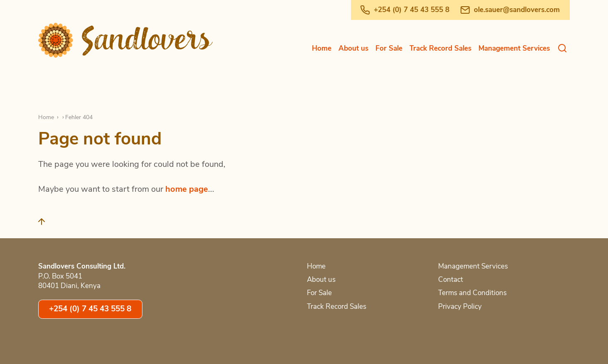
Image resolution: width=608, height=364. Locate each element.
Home (322, 48)
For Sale (389, 48)
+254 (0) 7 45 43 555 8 (412, 10)
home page (187, 189)
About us (353, 48)
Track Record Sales (440, 48)
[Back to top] (47, 225)
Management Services (514, 48)
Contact (451, 280)
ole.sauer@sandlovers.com (517, 10)
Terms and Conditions (472, 293)
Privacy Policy (460, 307)
